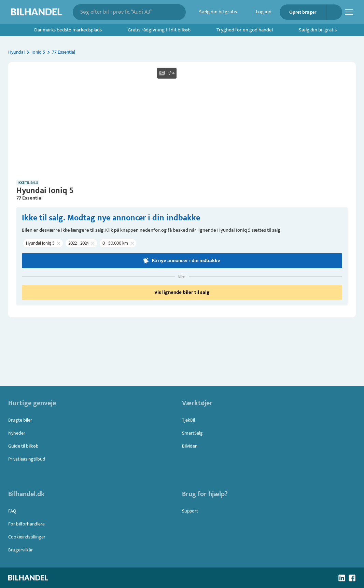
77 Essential (64, 52)
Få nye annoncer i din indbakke (182, 352)
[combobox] (124, 12)
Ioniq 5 (38, 52)
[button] (182, 161)
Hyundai (16, 52)
